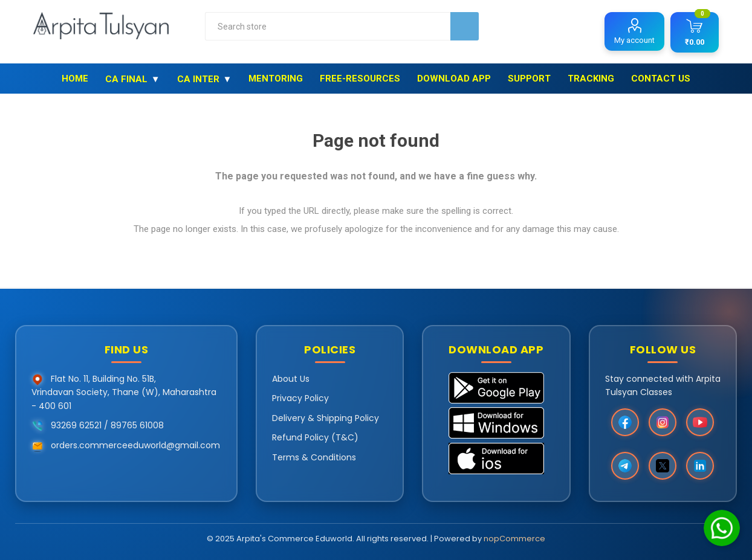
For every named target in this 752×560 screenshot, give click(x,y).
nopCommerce (514, 539)
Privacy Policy (300, 398)
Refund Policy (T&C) (315, 437)
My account (634, 40)
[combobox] (328, 26)
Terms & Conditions (314, 457)
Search (465, 26)
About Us (291, 379)
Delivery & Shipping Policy (326, 418)
